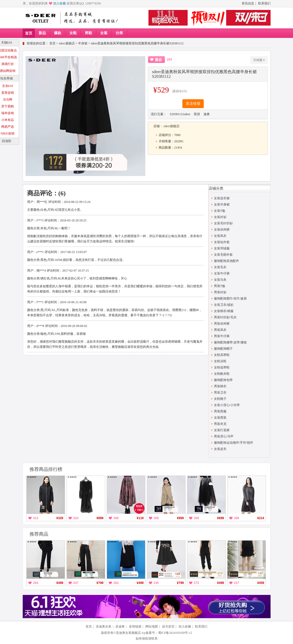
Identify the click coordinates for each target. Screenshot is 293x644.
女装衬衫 (220, 217)
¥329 (60, 518)
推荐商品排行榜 (46, 469)
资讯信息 (248, 3)
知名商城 (7, 78)
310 (76, 518)
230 (156, 583)
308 (116, 518)
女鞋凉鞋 (220, 361)
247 (76, 583)
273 (196, 583)
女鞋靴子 (220, 399)
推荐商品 (39, 534)
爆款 (58, 33)
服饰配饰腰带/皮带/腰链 (231, 342)
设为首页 (168, 627)
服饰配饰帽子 (223, 349)
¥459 (261, 583)
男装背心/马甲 (224, 436)
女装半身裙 (222, 204)
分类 (119, 33)
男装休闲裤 (222, 324)
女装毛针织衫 (223, 223)
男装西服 (220, 411)
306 (237, 518)
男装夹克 (220, 424)
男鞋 (88, 33)
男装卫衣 (220, 393)
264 (36, 583)
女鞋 (73, 33)
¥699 (221, 518)
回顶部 (7, 141)
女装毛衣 (220, 267)
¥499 (60, 583)
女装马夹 (220, 280)
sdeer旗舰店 (67, 43)
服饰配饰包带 (223, 380)
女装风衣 (220, 236)
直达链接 (193, 104)
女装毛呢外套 (223, 255)
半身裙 (83, 43)
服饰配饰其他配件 (226, 261)
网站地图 (152, 627)
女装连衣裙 (222, 198)
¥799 (100, 583)
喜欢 (158, 60)
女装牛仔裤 (222, 273)
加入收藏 (59, 3)
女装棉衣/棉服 (224, 311)
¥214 (261, 518)
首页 (29, 33)
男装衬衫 (220, 292)
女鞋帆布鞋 (222, 374)
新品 (42, 33)
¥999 (180, 518)
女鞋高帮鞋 (222, 355)
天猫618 (7, 43)
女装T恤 (220, 211)
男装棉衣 (220, 386)
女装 (104, 33)
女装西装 (220, 418)
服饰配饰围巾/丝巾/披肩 (231, 298)
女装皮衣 (220, 449)
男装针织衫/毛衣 (225, 317)
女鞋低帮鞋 (222, 367)
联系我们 (264, 3)
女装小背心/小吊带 (227, 405)
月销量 (259, 60)
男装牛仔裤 (222, 336)
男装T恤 (220, 286)
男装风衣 (220, 330)
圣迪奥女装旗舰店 (128, 633)
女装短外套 (222, 242)
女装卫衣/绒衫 (224, 305)
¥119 (140, 518)
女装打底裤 (222, 430)
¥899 (100, 518)
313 (36, 518)
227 (237, 583)
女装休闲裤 (222, 230)
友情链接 (135, 627)
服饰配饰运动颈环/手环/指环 (234, 443)
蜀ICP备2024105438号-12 (175, 633)
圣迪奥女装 (104, 627)
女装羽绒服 (222, 248)
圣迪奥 (120, 627)
